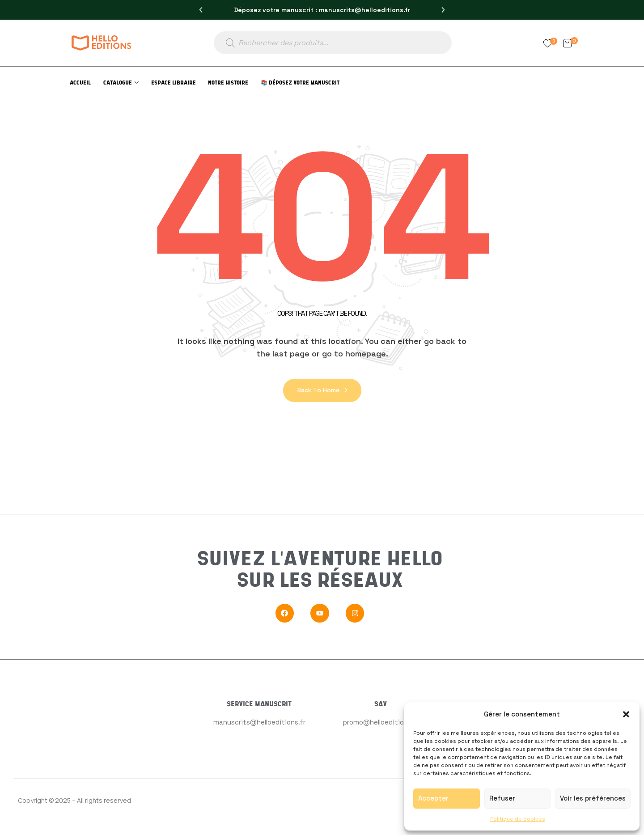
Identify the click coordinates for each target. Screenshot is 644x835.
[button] (626, 714)
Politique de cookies (518, 819)
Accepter (433, 798)
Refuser (502, 798)
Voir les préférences (593, 798)
